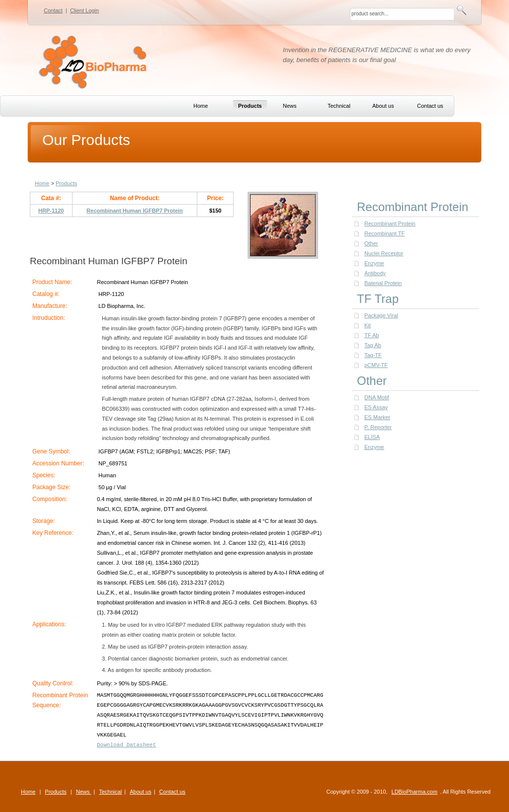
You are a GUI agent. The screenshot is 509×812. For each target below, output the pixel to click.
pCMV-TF (376, 365)
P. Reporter (378, 427)
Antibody (375, 273)
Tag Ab (373, 345)
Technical (110, 792)
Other (371, 243)
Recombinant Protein (390, 223)
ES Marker (377, 417)
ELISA (372, 437)
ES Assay (376, 407)
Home (42, 183)
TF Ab (372, 335)
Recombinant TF (384, 233)
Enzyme (374, 263)
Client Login (85, 10)
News (84, 792)
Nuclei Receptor (384, 253)
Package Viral (381, 315)
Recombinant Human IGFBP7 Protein (135, 211)
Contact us (172, 792)
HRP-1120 (51, 211)
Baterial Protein (383, 283)
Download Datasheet (127, 745)
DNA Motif (377, 397)
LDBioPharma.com (415, 792)
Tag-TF (373, 355)
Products (66, 183)
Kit (368, 325)
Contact (53, 10)
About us (140, 792)
